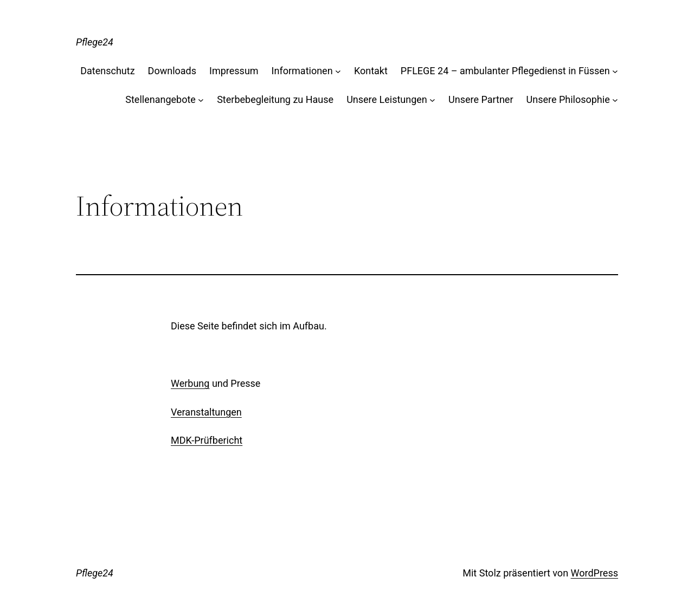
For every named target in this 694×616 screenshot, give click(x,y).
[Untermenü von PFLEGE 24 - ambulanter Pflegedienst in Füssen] (615, 71)
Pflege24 (95, 42)
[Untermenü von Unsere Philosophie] (615, 100)
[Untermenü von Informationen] (338, 71)
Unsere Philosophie (568, 99)
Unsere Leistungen (387, 99)
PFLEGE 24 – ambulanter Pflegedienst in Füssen (505, 71)
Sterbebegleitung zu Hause (275, 99)
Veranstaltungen (206, 412)
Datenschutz (107, 71)
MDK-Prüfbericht (207, 440)
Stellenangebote (160, 99)
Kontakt (371, 71)
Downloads (172, 71)
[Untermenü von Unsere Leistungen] (432, 100)
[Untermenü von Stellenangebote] (201, 100)
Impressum (234, 71)
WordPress (595, 573)
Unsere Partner (481, 99)
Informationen (302, 71)
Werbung (190, 383)
